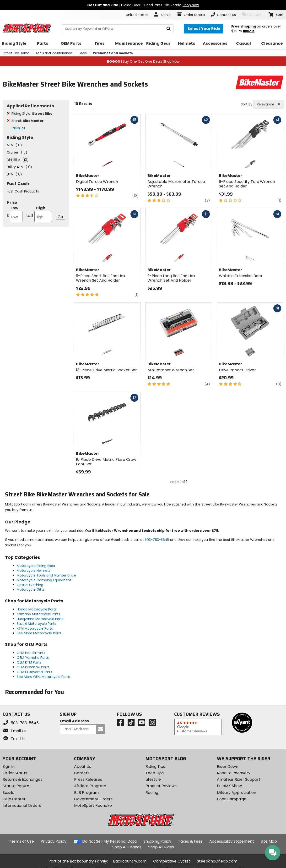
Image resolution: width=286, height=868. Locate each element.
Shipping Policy (157, 841)
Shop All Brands (127, 847)
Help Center (14, 799)
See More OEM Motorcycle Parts (43, 677)
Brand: (28, 121)
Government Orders (93, 799)
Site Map (269, 841)
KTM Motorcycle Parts (35, 628)
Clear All (18, 128)
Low (15, 214)
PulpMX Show (229, 786)
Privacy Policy (54, 841)
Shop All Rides (161, 847)
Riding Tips (155, 766)
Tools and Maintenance (54, 53)
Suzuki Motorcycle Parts (36, 624)
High (39, 214)
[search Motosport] (118, 29)
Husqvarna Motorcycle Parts (40, 619)
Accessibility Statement (232, 841)
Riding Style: (32, 114)
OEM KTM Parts (29, 662)
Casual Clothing (30, 585)
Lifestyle (153, 779)
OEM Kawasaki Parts (33, 667)
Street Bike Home (16, 53)
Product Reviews (161, 786)
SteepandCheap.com (217, 861)
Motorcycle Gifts (31, 589)
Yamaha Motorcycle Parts (38, 614)
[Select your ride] (203, 29)
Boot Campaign (232, 799)
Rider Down (228, 766)
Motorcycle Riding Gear (36, 566)
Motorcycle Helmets (34, 571)
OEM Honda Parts (31, 653)
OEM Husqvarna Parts (34, 672)
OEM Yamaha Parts (33, 658)
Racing (152, 793)
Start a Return (16, 786)
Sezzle (8, 793)
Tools (83, 53)
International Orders (22, 805)
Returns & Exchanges (22, 779)
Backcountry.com (130, 861)
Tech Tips (155, 773)
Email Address (74, 721)
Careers (82, 773)
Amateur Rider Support (239, 779)
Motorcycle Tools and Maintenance (46, 575)
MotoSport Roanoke (93, 805)
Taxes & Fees (190, 841)
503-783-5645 (157, 540)
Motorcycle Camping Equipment (44, 580)
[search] (169, 29)
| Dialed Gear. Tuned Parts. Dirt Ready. (143, 5)
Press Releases (88, 779)
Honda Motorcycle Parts (37, 609)
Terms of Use (22, 841)
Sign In (9, 766)
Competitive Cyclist (172, 861)
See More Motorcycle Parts (39, 633)
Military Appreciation (237, 793)
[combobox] (268, 104)
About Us (83, 766)
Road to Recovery (234, 773)
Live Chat (252, 15)
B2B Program (86, 793)
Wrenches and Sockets (113, 53)
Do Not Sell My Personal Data (109, 841)
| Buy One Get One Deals (143, 61)
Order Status (15, 773)
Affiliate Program (90, 786)
